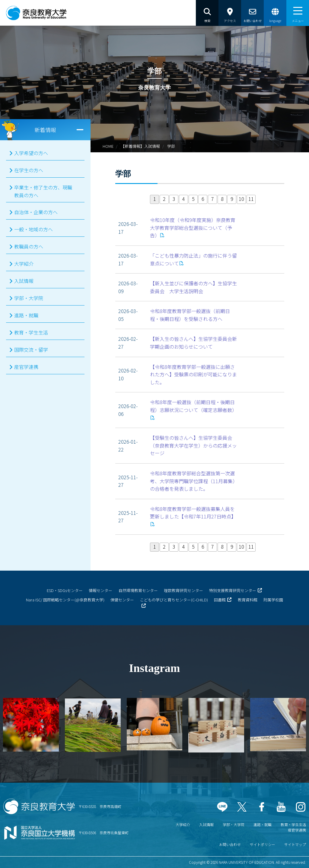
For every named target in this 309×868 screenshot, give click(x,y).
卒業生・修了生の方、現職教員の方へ (43, 191)
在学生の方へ (29, 170)
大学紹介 (24, 264)
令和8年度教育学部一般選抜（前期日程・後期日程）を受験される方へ (190, 315)
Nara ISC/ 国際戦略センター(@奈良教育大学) (65, 600)
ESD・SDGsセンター (65, 590)
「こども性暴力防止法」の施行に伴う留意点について (193, 259)
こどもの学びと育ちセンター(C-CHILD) (174, 600)
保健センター (122, 600)
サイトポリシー (263, 844)
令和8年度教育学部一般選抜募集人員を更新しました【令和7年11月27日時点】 (193, 513)
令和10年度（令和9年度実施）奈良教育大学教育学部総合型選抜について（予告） (193, 228)
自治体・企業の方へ (36, 212)
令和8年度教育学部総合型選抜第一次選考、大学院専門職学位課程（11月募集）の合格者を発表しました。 (194, 481)
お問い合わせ (230, 844)
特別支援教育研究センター (233, 590)
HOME (108, 146)
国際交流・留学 (31, 350)
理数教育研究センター (183, 590)
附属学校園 (273, 600)
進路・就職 (26, 315)
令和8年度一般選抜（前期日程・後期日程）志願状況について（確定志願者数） (193, 406)
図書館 (220, 600)
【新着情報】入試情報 (140, 146)
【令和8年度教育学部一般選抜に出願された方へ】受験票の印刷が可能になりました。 (193, 374)
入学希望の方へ (31, 153)
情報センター (100, 590)
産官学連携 (26, 367)
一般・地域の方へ (33, 229)
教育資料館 (248, 600)
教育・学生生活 (31, 332)
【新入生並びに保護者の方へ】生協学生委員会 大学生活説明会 (193, 287)
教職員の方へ (29, 246)
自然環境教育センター (138, 590)
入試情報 (24, 281)
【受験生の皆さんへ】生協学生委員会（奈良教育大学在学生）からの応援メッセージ (193, 445)
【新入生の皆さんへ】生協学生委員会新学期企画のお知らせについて (193, 343)
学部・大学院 (29, 298)
